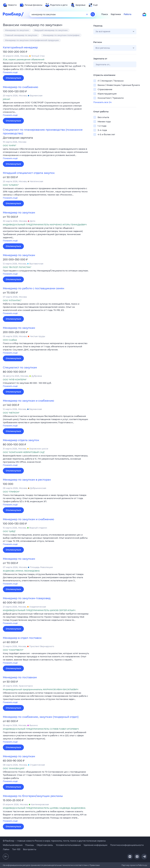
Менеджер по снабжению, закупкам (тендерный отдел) (41, 717)
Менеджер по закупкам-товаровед (27, 598)
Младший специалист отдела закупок (29, 173)
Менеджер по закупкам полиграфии (61, 35)
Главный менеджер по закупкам (21, 35)
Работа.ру (143, 865)
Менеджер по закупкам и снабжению (28, 401)
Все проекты (30, 849)
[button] (46, 68)
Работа (128, 14)
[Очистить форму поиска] (87, 14)
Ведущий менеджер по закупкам (51, 30)
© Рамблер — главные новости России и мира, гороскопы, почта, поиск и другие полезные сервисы (54, 841)
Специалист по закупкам (20, 368)
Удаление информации (95, 845)
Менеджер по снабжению (21, 87)
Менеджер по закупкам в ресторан (27, 480)
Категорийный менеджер (20, 47)
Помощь (30, 845)
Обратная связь (45, 845)
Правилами (95, 865)
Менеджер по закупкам (17, 30)
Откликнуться (13, 78)
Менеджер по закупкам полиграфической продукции (32, 40)
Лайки (6, 849)
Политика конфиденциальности (127, 845)
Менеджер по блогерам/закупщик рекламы (33, 796)
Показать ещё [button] (10, 72)
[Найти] (93, 14)
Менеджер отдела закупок (21, 440)
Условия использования (68, 845)
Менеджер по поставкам (20, 677)
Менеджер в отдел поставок (22, 638)
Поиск (105, 14)
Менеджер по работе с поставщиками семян (34, 288)
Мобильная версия (13, 845)
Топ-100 (16, 849)
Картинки (116, 14)
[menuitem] (10, 5)
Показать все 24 (102, 102)
